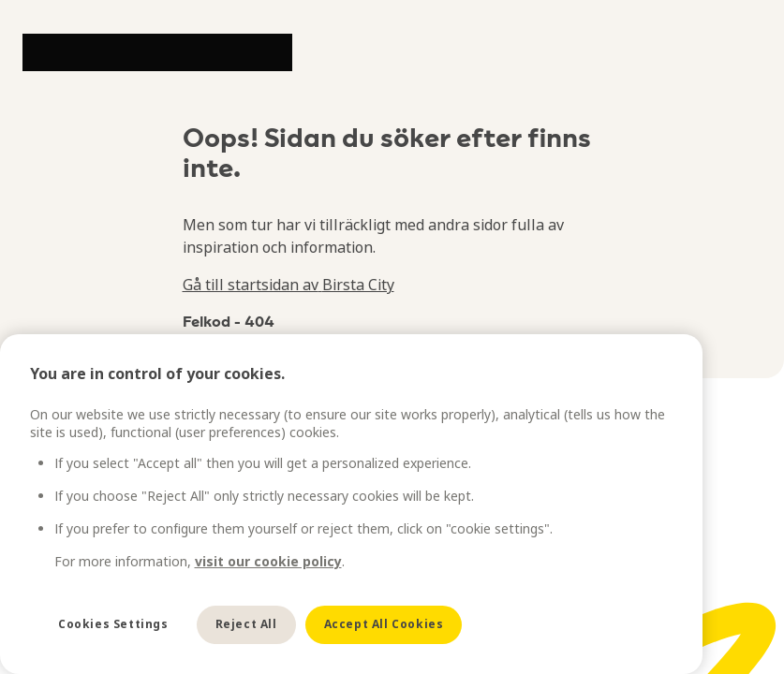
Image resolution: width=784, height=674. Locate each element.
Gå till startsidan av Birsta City (288, 285)
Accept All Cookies (384, 624)
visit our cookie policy (268, 561)
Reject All (246, 624)
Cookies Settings (113, 624)
